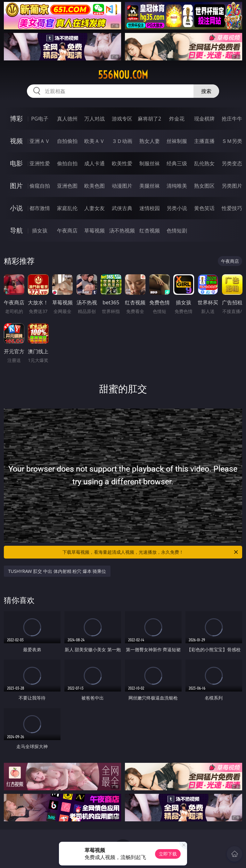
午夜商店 (67, 231)
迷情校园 (150, 208)
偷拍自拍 (67, 163)
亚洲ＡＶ (40, 141)
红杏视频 (150, 231)
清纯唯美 (177, 186)
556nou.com (123, 75)
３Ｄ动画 (122, 141)
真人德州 (67, 119)
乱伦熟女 (204, 163)
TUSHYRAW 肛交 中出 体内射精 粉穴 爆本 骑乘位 (57, 571)
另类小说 (177, 208)
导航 (16, 230)
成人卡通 (94, 163)
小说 (16, 208)
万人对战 (94, 119)
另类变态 (232, 163)
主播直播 (204, 141)
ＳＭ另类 (232, 141)
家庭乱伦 (67, 208)
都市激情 (40, 208)
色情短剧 (177, 231)
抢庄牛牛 (232, 119)
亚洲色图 (67, 186)
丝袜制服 (177, 141)
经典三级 (177, 163)
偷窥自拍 (40, 186)
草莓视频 (94, 231)
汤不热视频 (122, 231)
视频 (16, 141)
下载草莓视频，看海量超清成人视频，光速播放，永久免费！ (151, 552)
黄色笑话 (204, 208)
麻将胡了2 (149, 119)
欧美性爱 (122, 163)
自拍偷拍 (67, 141)
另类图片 (232, 186)
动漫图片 (122, 186)
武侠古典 (122, 208)
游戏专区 (122, 119)
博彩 (16, 118)
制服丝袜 (150, 163)
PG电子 (40, 119)
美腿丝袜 (150, 186)
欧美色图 (94, 186)
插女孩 (40, 231)
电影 (16, 163)
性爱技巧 (232, 208)
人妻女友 (94, 208)
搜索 (206, 91)
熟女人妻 (150, 141)
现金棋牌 (204, 119)
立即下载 (168, 854)
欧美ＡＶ (94, 141)
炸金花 (177, 119)
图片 (16, 186)
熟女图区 (204, 186)
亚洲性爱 (40, 163)
